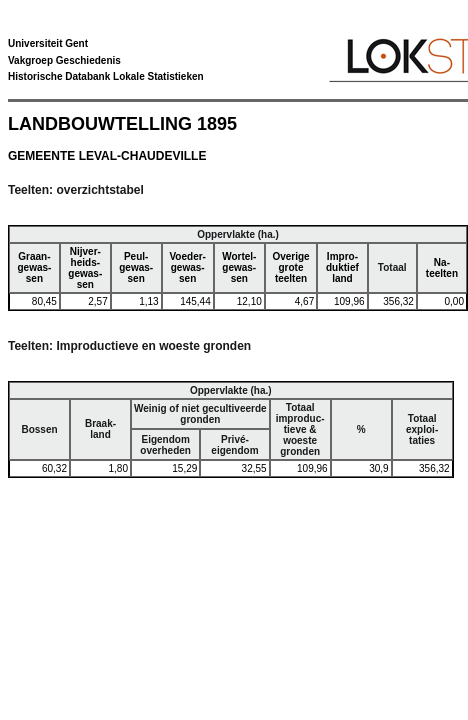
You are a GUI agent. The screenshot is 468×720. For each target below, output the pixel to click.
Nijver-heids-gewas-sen (85, 268)
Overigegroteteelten (290, 267)
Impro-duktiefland (342, 267)
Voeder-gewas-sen (187, 267)
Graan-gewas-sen (34, 267)
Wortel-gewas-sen (239, 267)
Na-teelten (442, 268)
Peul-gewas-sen (136, 267)
